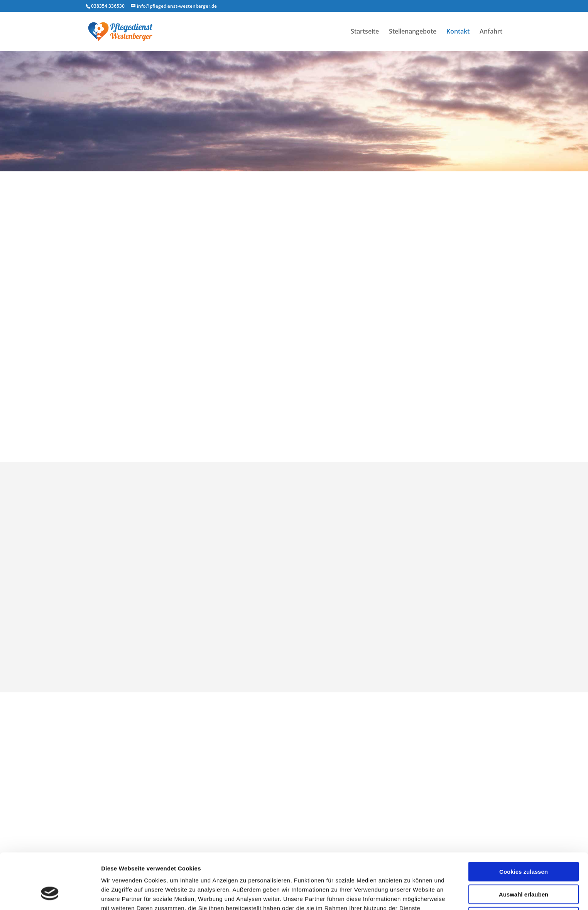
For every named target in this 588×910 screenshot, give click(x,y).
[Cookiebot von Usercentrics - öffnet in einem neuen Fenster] (50, 895)
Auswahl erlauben (524, 847)
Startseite (365, 32)
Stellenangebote (413, 32)
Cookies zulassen (524, 824)
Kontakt (458, 32)
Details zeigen (410, 895)
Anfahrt (491, 32)
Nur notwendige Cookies (524, 869)
